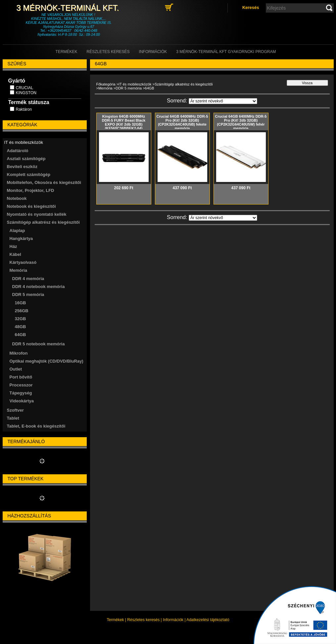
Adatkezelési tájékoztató (208, 620)
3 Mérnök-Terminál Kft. (69, 8)
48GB (21, 327)
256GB (22, 311)
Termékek (115, 620)
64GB (21, 335)
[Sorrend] (223, 101)
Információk (173, 620)
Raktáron (24, 109)
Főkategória (106, 84)
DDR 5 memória (129, 88)
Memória (105, 88)
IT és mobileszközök (135, 84)
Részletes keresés (143, 620)
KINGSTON (26, 93)
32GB (21, 319)
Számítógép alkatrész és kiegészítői (184, 84)
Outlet (16, 369)
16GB (21, 303)
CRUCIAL (25, 88)
